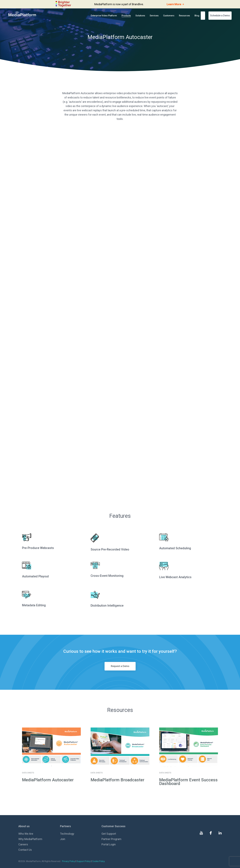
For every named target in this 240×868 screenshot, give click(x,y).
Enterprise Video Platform (104, 16)
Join (63, 839)
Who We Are (26, 834)
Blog (197, 16)
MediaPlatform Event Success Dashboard (188, 782)
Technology (67, 834)
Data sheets (28, 773)
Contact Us (25, 850)
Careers (23, 844)
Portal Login (109, 844)
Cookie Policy (98, 861)
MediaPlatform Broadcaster (117, 780)
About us (24, 826)
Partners (65, 826)
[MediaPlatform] (22, 14)
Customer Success (113, 826)
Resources (184, 16)
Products (126, 16)
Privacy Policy (69, 861)
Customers (169, 16)
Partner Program (111, 839)
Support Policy (84, 861)
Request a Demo (120, 666)
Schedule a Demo (220, 16)
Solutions (140, 16)
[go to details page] (51, 747)
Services (154, 16)
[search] (204, 16)
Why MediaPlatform (30, 839)
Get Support (109, 834)
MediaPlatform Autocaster (48, 780)
